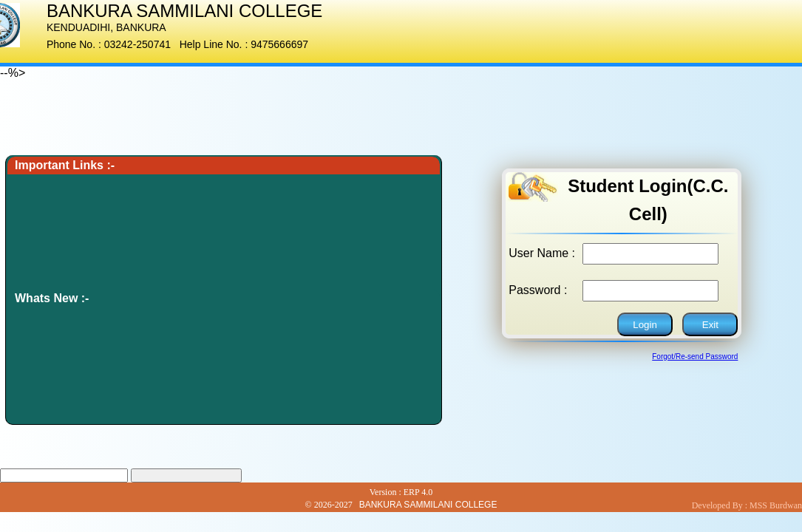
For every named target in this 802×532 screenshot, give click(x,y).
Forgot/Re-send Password (695, 357)
